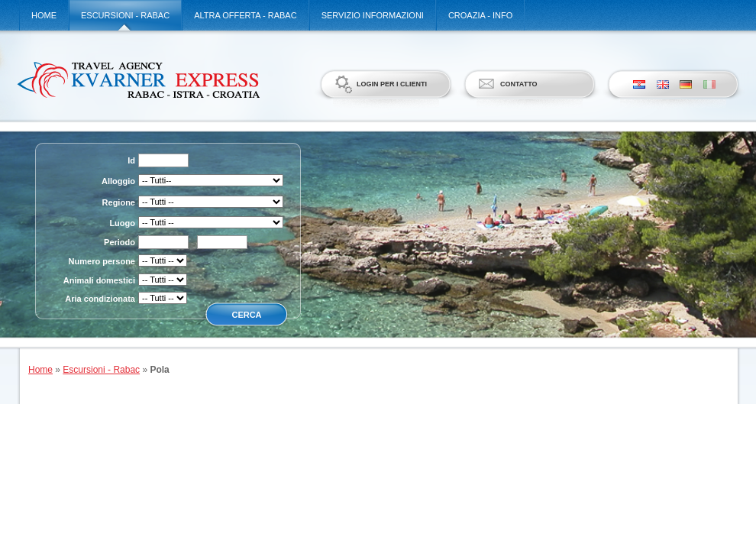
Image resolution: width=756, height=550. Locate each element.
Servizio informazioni (373, 15)
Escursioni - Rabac (125, 15)
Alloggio (118, 181)
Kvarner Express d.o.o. (138, 79)
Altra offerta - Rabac (245, 15)
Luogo (122, 223)
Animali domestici (99, 280)
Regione (119, 202)
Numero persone (102, 261)
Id (131, 160)
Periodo (120, 242)
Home (44, 15)
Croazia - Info (480, 15)
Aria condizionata (100, 299)
